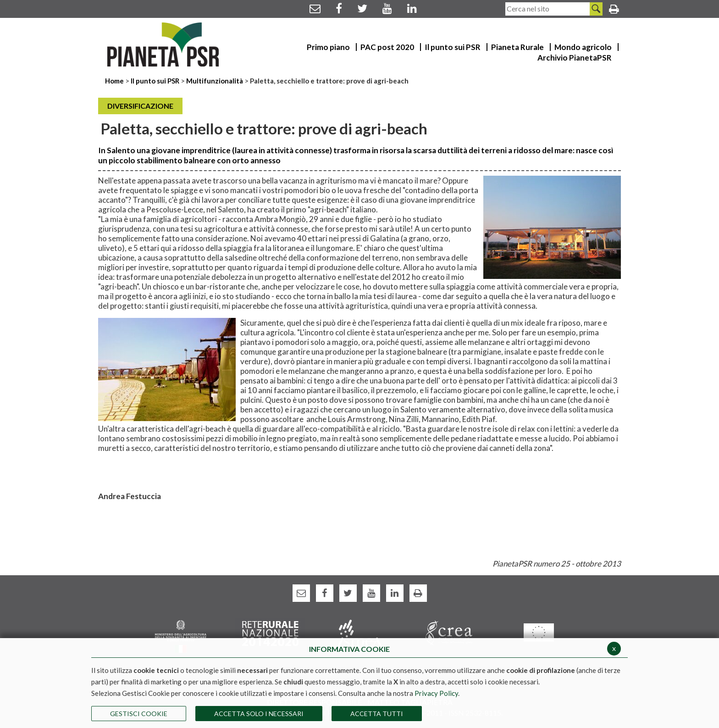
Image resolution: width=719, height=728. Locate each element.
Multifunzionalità (215, 81)
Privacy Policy (436, 693)
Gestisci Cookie (139, 714)
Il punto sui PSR (155, 81)
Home (115, 81)
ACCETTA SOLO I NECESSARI (259, 714)
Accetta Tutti (377, 714)
